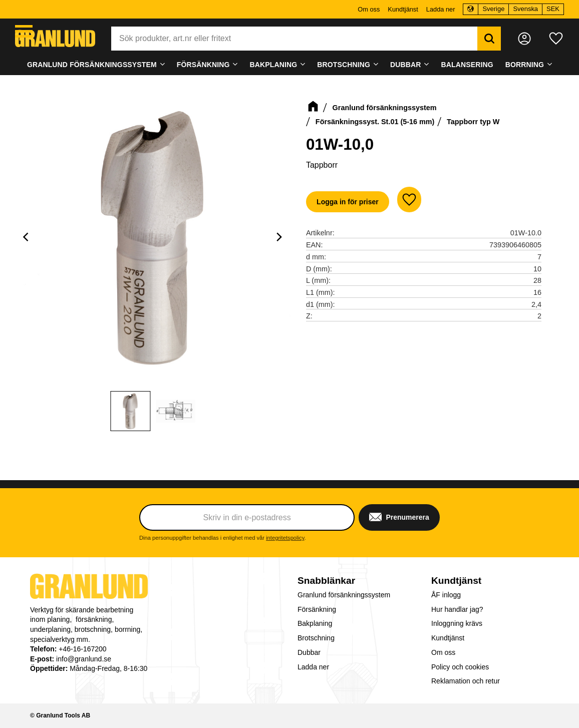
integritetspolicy (285, 538)
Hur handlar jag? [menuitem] (457, 609)
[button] (24, 31)
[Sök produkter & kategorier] (294, 39)
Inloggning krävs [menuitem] (457, 623)
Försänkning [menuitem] (203, 65)
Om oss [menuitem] (369, 9)
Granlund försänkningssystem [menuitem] (92, 65)
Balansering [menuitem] (467, 65)
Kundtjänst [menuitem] (403, 9)
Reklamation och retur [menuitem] (466, 681)
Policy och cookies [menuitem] (460, 667)
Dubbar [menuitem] (406, 65)
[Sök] (489, 39)
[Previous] (27, 237)
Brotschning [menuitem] (344, 65)
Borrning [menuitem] (525, 65)
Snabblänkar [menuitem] (326, 581)
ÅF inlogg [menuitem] (446, 595)
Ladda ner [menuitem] (441, 9)
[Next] (279, 237)
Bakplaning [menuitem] (274, 65)
